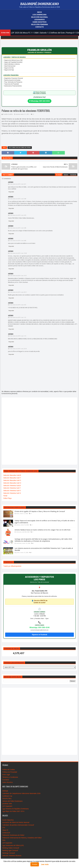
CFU (4, 828)
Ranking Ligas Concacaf (10, 850)
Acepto (35, 864)
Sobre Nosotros (39, 22)
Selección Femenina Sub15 (12, 491)
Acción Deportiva (8, 820)
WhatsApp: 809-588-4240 (39, 627)
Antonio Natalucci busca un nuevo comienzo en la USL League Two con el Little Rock (43, 530)
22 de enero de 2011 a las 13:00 (18, 253)
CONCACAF (6, 833)
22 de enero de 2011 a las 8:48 (18, 241)
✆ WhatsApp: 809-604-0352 (40, 101)
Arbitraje (5, 791)
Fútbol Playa (7, 498)
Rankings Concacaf (9, 853)
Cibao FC (5, 830)
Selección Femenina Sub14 (12, 493)
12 (33, 114)
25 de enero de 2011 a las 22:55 (18, 349)
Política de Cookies (9, 770)
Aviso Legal (6, 775)
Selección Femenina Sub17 (12, 488)
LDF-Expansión (7, 806)
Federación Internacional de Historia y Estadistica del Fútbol (22, 838)
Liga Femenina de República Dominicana (15, 809)
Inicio (40, 12)
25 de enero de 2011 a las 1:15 (18, 336)
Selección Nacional (39, 17)
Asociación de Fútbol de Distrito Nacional (16, 822)
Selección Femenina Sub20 (12, 486)
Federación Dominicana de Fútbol (13, 835)
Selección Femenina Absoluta (12, 856)
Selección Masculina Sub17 (12, 478)
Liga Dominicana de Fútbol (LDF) (13, 845)
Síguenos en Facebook (39, 635)
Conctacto (6, 780)
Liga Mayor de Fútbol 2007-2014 (13, 811)
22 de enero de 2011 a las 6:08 (18, 228)
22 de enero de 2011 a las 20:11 (18, 292)
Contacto (39, 27)
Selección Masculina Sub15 (12, 480)
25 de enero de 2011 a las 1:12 (18, 317)
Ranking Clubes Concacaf (11, 848)
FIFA (4, 840)
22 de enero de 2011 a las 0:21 (18, 184)
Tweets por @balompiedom (12, 566)
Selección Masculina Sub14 (12, 483)
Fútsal (5, 496)
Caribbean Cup (7, 796)
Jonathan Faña (7, 804)
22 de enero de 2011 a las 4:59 (18, 215)
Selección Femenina (39, 25)
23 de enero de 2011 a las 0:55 (18, 305)
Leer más (45, 864)
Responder (11, 192)
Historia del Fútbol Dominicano (12, 801)
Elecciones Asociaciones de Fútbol (20, 148)
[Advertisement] (11, 431)
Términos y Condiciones (10, 777)
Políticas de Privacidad (10, 772)
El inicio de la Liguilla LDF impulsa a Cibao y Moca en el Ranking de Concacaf (40, 511)
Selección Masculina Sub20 (12, 475)
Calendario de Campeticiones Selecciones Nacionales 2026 (21, 793)
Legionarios (40, 20)
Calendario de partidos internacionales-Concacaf (18, 825)
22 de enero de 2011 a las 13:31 (18, 276)
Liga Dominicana (40, 15)
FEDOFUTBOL (7, 799)
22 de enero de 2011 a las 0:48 (18, 199)
